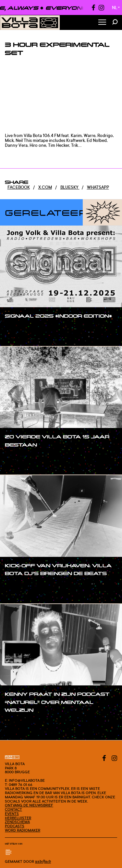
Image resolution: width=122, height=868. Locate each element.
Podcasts (15, 826)
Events (12, 814)
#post (17, 328)
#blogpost (22, 336)
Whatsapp (98, 187)
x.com (45, 187)
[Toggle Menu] (102, 23)
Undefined (43, 862)
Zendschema (17, 822)
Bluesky (70, 187)
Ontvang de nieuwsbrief (29, 805)
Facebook (19, 187)
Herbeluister (18, 818)
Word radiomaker (23, 830)
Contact (13, 809)
